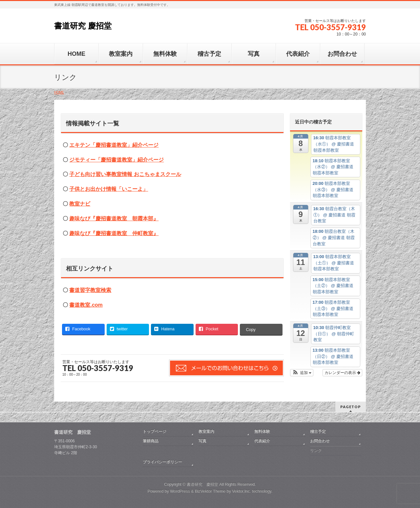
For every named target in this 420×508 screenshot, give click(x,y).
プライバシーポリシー (162, 462)
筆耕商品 (151, 441)
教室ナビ (80, 204)
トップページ (155, 431)
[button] (302, 373)
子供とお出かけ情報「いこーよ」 (109, 189)
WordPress (180, 491)
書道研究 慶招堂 (83, 26)
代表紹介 (262, 441)
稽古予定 (318, 431)
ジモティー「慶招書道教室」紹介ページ (116, 160)
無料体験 (262, 431)
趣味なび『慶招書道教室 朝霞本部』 (114, 219)
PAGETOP (351, 407)
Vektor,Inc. (241, 491)
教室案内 (206, 431)
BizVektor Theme (210, 491)
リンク (316, 451)
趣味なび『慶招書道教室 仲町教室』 (114, 233)
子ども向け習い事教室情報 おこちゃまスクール (125, 174)
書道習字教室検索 (90, 290)
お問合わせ (320, 441)
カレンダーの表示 (342, 373)
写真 (202, 441)
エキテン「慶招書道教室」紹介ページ (114, 145)
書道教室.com (86, 305)
